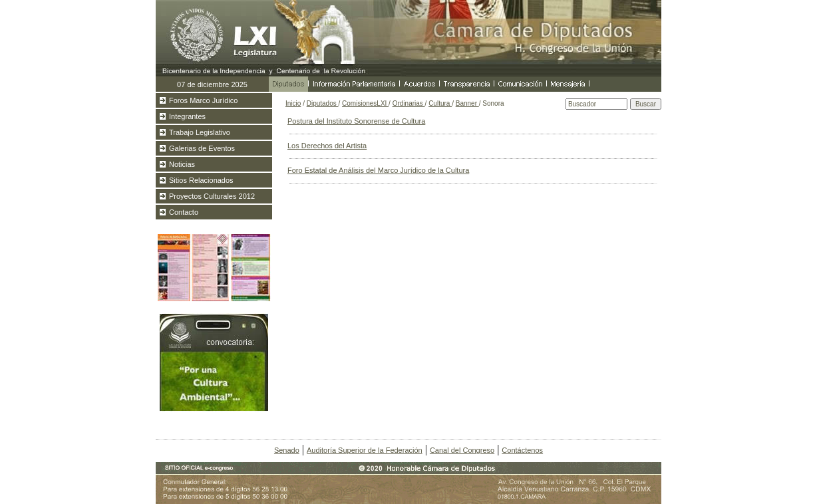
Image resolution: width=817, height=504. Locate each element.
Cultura (440, 103)
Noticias (182, 164)
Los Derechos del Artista (327, 146)
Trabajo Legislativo (200, 132)
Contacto (184, 212)
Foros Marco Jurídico (203, 100)
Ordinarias (409, 103)
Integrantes (187, 116)
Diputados (323, 103)
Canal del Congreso (462, 450)
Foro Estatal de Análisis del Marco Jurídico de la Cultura (378, 170)
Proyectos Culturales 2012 (212, 196)
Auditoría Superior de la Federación (365, 450)
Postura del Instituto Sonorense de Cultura (356, 121)
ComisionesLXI (365, 103)
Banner (467, 103)
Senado (287, 450)
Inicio (293, 103)
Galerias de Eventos (202, 148)
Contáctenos (522, 450)
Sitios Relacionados (201, 180)
